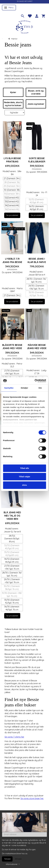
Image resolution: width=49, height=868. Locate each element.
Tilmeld (7, 859)
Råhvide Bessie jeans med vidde (37, 347)
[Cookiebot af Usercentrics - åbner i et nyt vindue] (35, 381)
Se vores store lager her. (32, 798)
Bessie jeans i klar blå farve (37, 260)
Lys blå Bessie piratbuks (12, 160)
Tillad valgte (24, 477)
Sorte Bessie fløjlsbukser (37, 160)
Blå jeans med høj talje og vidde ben (12, 516)
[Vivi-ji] (25, 27)
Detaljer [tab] (25, 388)
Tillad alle (24, 468)
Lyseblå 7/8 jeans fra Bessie (12, 260)
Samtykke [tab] (9, 388)
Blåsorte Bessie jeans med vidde (12, 347)
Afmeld (18, 859)
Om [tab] (40, 388)
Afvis (24, 485)
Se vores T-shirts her (14, 737)
